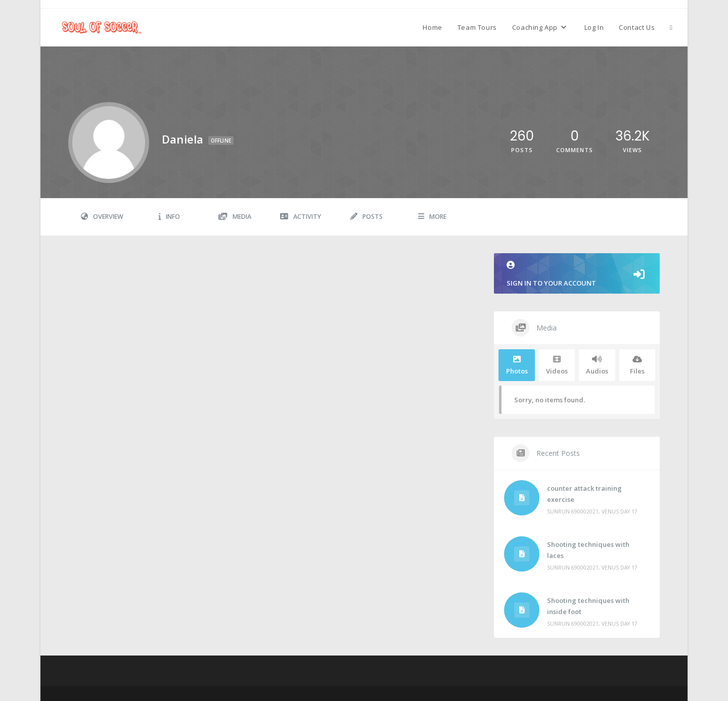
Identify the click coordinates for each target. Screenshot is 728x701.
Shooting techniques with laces (588, 550)
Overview (102, 217)
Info (169, 217)
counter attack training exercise (584, 494)
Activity (301, 217)
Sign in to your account (577, 274)
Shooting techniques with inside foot (588, 606)
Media (235, 217)
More (432, 217)
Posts (367, 217)
